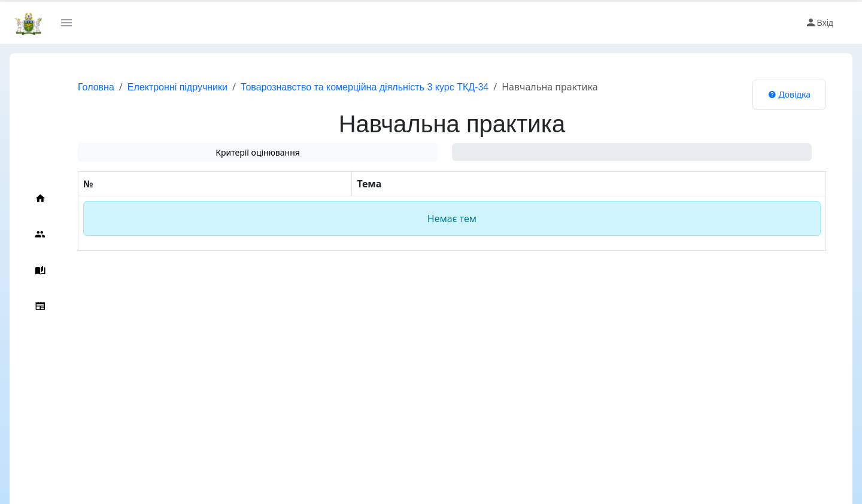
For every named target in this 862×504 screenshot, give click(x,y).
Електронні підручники (177, 87)
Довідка (789, 94)
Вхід (819, 23)
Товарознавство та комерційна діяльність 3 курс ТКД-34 (365, 87)
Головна (96, 87)
